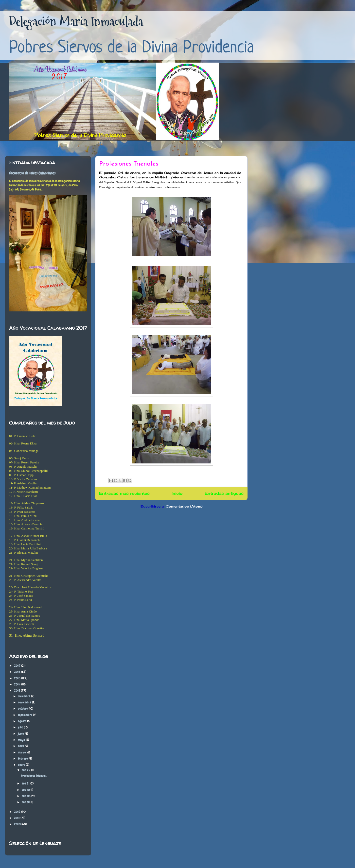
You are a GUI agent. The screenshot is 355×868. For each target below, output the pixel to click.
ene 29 (26, 770)
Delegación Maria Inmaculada (76, 22)
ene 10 (26, 790)
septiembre (26, 715)
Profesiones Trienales (129, 164)
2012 (18, 812)
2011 (17, 818)
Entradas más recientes (124, 493)
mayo (22, 740)
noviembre (25, 702)
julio (21, 727)
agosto (23, 721)
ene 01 (26, 802)
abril (21, 746)
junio (21, 734)
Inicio (177, 493)
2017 (18, 666)
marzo (22, 752)
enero (22, 765)
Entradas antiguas (224, 493)
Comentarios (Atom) (184, 506)
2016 (18, 672)
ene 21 (26, 783)
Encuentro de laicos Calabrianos (32, 173)
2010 (18, 824)
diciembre (25, 696)
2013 (18, 690)
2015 (18, 678)
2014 (18, 684)
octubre (23, 708)
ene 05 (27, 796)
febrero (23, 758)
